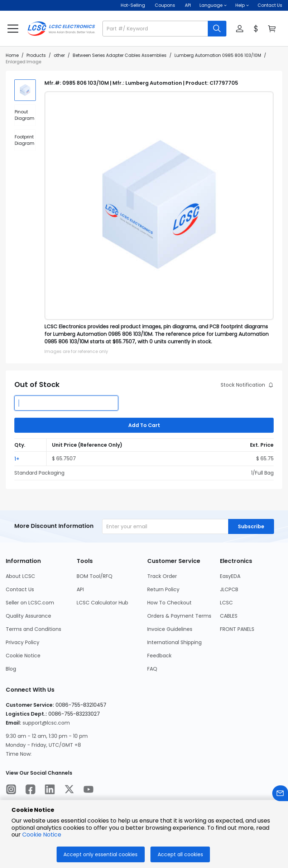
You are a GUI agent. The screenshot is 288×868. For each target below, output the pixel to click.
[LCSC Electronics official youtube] (88, 790)
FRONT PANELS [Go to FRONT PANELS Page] (237, 629)
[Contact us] (280, 795)
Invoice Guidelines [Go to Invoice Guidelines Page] (170, 629)
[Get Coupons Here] (165, 5)
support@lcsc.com (46, 723)
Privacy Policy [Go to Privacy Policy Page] (23, 642)
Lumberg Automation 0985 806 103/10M (218, 55)
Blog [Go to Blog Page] (11, 669)
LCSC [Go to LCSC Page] (226, 603)
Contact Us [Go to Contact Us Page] (20, 589)
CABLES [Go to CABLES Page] (229, 616)
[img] (25, 90)
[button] (213, 5)
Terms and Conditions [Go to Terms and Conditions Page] (33, 629)
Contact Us (270, 5)
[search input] (156, 29)
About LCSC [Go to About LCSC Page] (20, 576)
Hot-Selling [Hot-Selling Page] (133, 5)
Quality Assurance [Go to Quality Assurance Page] (28, 616)
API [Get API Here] (188, 5)
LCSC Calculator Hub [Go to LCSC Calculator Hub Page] (102, 603)
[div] (25, 115)
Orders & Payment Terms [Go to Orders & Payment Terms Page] (179, 616)
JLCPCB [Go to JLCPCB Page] (229, 589)
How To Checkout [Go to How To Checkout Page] (169, 603)
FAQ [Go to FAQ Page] (152, 669)
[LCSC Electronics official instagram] (11, 790)
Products (36, 55)
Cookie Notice (42, 835)
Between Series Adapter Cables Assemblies (120, 55)
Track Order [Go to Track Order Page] (162, 576)
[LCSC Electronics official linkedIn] (50, 790)
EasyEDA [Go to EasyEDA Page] (230, 576)
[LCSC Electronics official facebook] (30, 790)
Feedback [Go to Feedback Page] (159, 656)
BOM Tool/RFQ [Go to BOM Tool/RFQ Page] (95, 576)
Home (12, 55)
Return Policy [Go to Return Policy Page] (163, 589)
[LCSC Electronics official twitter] (69, 790)
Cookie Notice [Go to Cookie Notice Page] (23, 656)
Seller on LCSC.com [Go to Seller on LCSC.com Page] (30, 603)
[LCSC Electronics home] (61, 29)
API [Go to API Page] (80, 589)
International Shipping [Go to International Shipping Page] (174, 642)
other (59, 55)
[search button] (217, 29)
